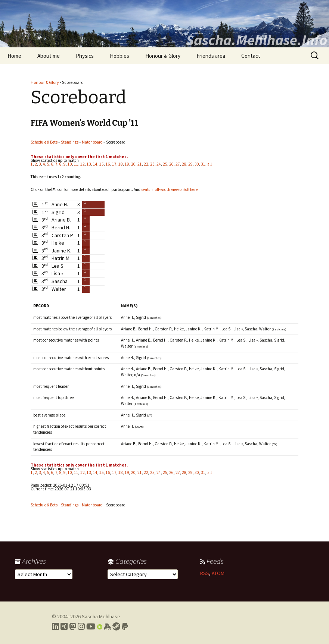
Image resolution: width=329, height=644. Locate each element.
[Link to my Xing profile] (64, 626)
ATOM (218, 573)
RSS (205, 573)
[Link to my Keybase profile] (107, 626)
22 (146, 164)
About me (49, 56)
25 (165, 164)
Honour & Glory (163, 56)
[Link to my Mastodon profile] (73, 626)
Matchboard (92, 142)
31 (203, 164)
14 (95, 164)
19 (127, 164)
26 (171, 164)
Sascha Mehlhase (101, 616)
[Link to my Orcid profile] (100, 626)
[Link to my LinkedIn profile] (55, 626)
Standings (70, 142)
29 (190, 164)
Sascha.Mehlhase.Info (257, 40)
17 (114, 164)
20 (133, 164)
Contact (251, 56)
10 (70, 164)
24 (159, 164)
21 (140, 164)
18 (121, 164)
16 (108, 164)
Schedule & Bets (44, 142)
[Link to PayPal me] (125, 626)
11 (76, 164)
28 (184, 164)
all (209, 164)
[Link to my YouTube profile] (91, 626)
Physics (85, 56)
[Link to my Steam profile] (116, 626)
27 (178, 164)
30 (197, 164)
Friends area (211, 56)
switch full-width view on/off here (169, 189)
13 (89, 164)
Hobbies (120, 56)
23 (152, 164)
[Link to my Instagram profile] (81, 626)
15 (102, 164)
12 (83, 164)
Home (14, 56)
